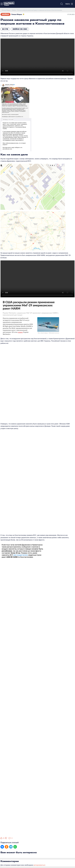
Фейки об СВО (20, 29)
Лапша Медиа (17, 14)
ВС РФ (5, 29)
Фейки (5, 14)
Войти (69, 4)
